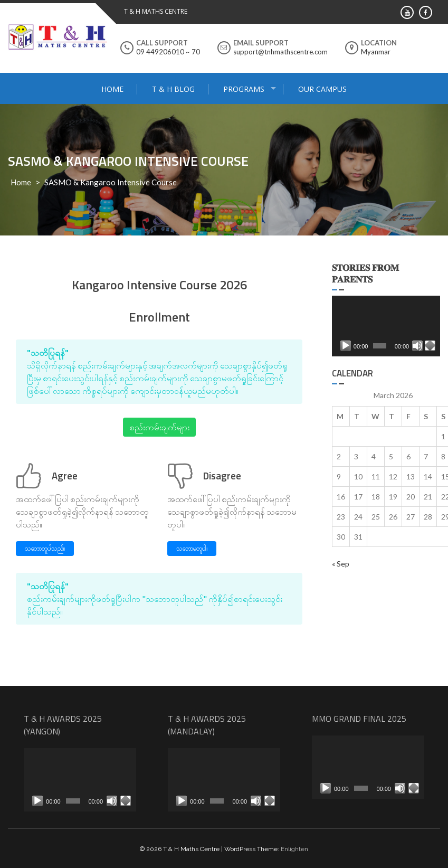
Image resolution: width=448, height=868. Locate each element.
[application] (386, 326)
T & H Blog (173, 89)
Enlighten (294, 849)
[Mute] (417, 346)
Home (112, 89)
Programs (244, 89)
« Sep (341, 564)
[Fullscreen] (430, 346)
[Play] (346, 346)
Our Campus (322, 89)
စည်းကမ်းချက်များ (159, 427)
